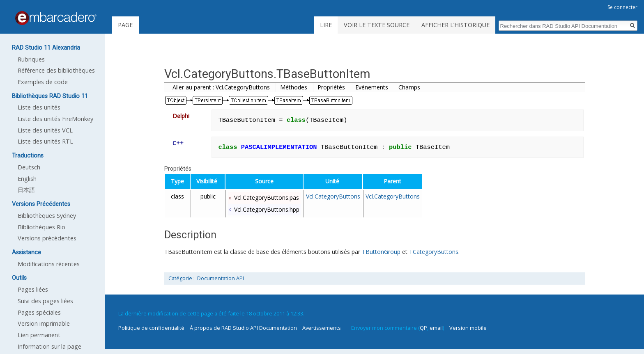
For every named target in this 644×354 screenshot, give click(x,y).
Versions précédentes (47, 238)
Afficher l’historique (455, 25)
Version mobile (468, 328)
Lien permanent (39, 335)
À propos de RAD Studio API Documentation (243, 328)
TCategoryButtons (434, 252)
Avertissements (322, 328)
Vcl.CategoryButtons (333, 196)
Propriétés (331, 87)
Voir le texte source (377, 25)
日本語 (26, 190)
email (436, 328)
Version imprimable (44, 323)
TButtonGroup (381, 252)
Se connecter (622, 7)
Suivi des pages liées (45, 301)
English (27, 179)
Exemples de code (43, 82)
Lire (326, 25)
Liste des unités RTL (45, 141)
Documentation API (221, 278)
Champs (409, 87)
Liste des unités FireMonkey (55, 119)
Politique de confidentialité (151, 328)
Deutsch (29, 167)
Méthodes (294, 87)
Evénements (372, 87)
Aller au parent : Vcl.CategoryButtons (221, 87)
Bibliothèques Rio (41, 227)
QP (423, 328)
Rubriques (31, 59)
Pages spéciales (39, 312)
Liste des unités (39, 107)
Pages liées (33, 289)
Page (125, 25)
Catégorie (180, 278)
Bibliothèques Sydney (47, 216)
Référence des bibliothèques (56, 70)
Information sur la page (49, 346)
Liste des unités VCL (45, 130)
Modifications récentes (49, 264)
